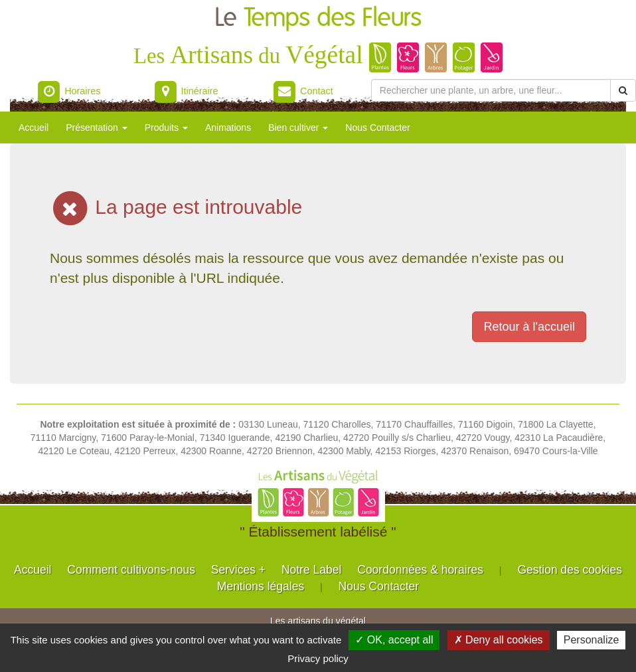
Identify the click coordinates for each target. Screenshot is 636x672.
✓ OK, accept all (394, 640)
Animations (228, 127)
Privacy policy (318, 658)
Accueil (34, 127)
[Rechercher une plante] (491, 90)
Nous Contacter (377, 127)
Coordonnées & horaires (420, 570)
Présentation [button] (97, 127)
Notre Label (311, 570)
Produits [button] (166, 127)
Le (318, 18)
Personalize (592, 640)
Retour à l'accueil (529, 327)
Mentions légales (261, 586)
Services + (238, 570)
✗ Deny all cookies (499, 640)
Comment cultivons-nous (131, 570)
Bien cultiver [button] (298, 127)
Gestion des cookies (570, 570)
